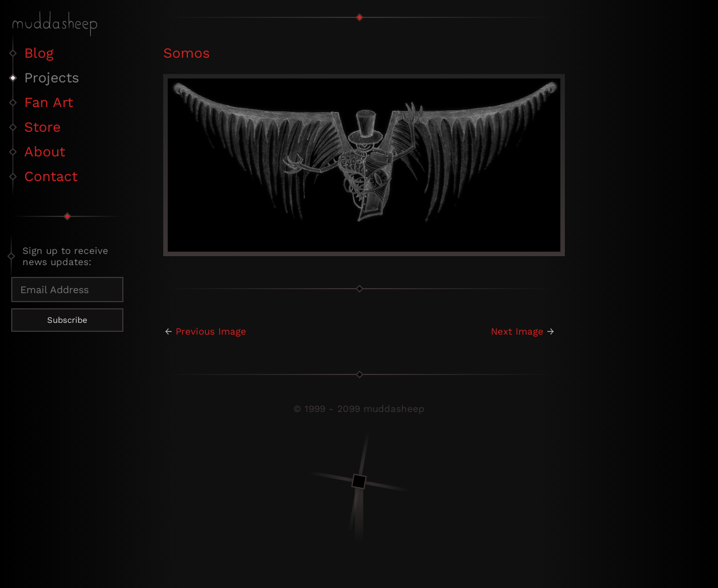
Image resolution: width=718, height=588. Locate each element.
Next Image (517, 331)
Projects (52, 78)
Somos (187, 53)
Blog (39, 53)
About (45, 152)
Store (42, 127)
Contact (51, 176)
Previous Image (211, 331)
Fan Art (49, 102)
